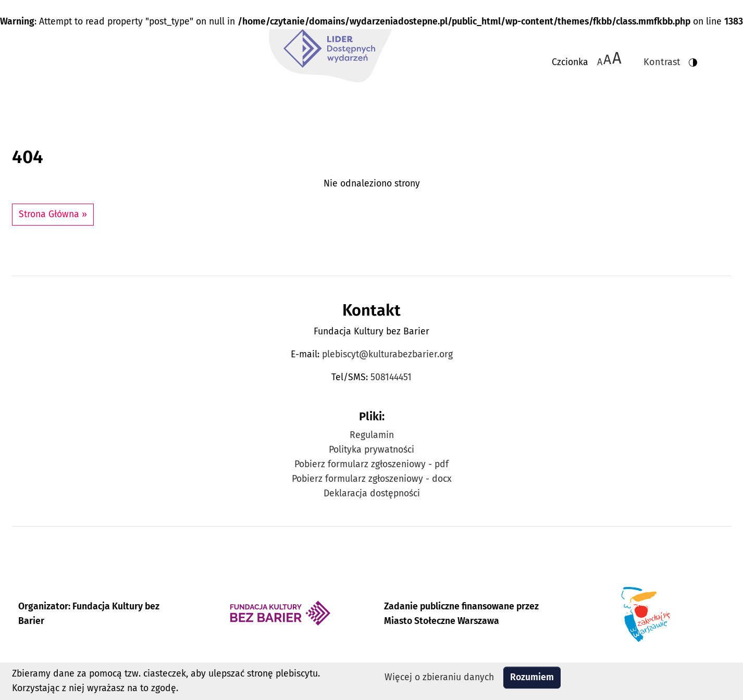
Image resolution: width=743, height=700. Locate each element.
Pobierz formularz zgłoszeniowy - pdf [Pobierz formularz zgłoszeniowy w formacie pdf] (371, 464)
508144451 (391, 377)
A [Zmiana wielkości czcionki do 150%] (607, 59)
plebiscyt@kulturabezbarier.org (387, 354)
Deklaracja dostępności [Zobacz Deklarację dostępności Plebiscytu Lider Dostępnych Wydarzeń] (372, 493)
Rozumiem (532, 677)
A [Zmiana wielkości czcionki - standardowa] (600, 62)
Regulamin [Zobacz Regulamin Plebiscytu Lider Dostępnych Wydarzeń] (372, 435)
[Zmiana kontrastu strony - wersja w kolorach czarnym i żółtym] (666, 59)
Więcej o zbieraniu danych (439, 677)
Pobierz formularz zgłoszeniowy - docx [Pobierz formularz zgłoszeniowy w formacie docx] (372, 479)
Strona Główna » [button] (53, 214)
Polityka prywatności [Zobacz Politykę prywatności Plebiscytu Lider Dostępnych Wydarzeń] (371, 450)
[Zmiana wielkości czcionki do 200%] (617, 59)
